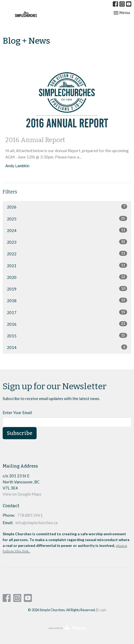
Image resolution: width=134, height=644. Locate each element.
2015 (67, 335)
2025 (67, 219)
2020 (67, 277)
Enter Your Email (17, 412)
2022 (67, 253)
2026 (67, 207)
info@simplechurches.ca (36, 523)
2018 (67, 300)
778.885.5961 (30, 515)
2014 (67, 347)
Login (102, 610)
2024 (67, 230)
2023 (67, 242)
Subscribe (20, 433)
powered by (67, 628)
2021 (67, 265)
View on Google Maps (22, 494)
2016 (67, 324)
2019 (67, 289)
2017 (67, 312)
